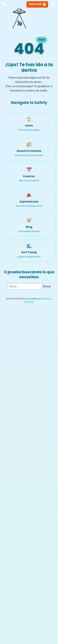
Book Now (37, 4)
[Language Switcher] (21, 4)
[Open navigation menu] (53, 4)
